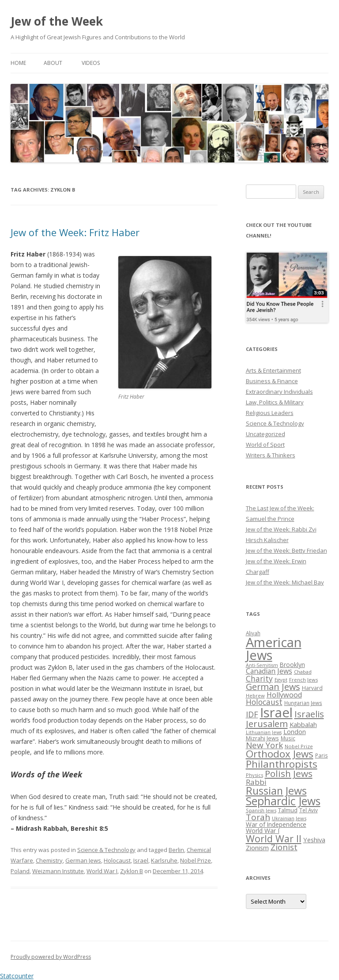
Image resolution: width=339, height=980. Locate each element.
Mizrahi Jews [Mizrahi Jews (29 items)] (262, 738)
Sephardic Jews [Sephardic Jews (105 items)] (283, 801)
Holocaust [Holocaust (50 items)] (264, 702)
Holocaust (117, 860)
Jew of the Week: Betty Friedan (286, 550)
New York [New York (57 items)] (264, 745)
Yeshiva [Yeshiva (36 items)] (314, 840)
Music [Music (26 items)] (288, 738)
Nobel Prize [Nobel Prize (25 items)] (299, 746)
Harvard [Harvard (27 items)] (312, 688)
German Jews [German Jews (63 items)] (273, 687)
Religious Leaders (270, 413)
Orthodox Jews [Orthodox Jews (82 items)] (280, 754)
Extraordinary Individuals (279, 392)
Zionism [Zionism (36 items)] (257, 848)
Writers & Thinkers (271, 455)
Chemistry (49, 860)
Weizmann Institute (58, 871)
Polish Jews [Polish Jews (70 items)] (289, 773)
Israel (141, 860)
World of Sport (265, 445)
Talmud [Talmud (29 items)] (288, 810)
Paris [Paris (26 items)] (322, 755)
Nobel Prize (196, 860)
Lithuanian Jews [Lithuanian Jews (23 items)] (264, 732)
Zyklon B (132, 871)
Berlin (176, 850)
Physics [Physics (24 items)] (254, 775)
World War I (102, 871)
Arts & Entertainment (273, 370)
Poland (20, 871)
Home (18, 63)
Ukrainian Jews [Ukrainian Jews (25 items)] (289, 818)
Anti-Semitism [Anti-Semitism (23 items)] (262, 665)
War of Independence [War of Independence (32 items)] (276, 824)
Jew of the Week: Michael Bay (285, 582)
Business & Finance (272, 381)
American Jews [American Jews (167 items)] (274, 648)
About (53, 63)
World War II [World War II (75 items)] (274, 839)
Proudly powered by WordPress (51, 957)
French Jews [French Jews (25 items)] (303, 680)
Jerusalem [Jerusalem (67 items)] (267, 724)
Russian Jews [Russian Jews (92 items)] (276, 791)
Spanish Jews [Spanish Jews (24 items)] (261, 810)
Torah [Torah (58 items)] (258, 817)
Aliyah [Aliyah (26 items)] (253, 633)
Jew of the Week (57, 21)
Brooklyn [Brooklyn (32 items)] (292, 665)
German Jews (83, 860)
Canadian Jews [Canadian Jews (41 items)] (269, 671)
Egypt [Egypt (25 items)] (281, 680)
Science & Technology (106, 850)
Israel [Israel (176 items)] (276, 712)
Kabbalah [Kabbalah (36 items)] (303, 724)
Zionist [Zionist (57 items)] (284, 847)
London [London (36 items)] (295, 731)
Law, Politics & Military (275, 402)
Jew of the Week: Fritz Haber (75, 232)
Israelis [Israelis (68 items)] (309, 714)
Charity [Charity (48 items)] (259, 678)
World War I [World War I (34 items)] (263, 831)
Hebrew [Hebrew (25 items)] (255, 695)
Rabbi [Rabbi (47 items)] (256, 782)
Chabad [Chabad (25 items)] (303, 672)
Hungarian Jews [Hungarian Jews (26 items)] (303, 703)
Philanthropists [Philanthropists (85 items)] (282, 764)
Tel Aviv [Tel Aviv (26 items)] (309, 810)
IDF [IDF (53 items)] (252, 714)
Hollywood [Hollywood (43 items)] (284, 695)
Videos (91, 63)
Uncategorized (266, 434)
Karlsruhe (164, 860)
